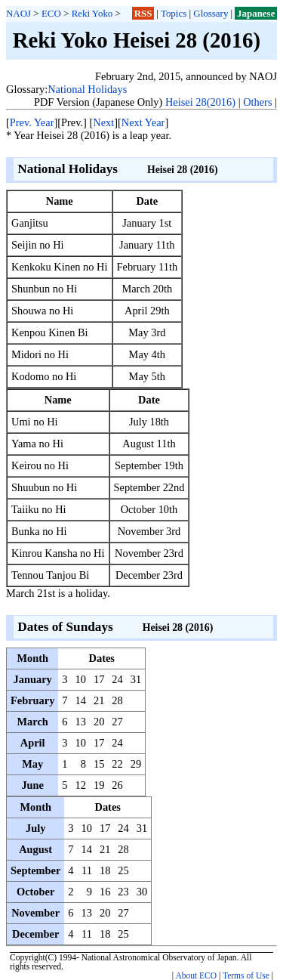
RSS (143, 13)
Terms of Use (246, 975)
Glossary (211, 13)
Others (257, 102)
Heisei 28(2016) (200, 102)
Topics (174, 13)
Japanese (256, 13)
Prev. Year (32, 122)
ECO (51, 13)
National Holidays (87, 89)
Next (103, 122)
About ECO (196, 975)
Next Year (143, 122)
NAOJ (18, 13)
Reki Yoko (92, 13)
